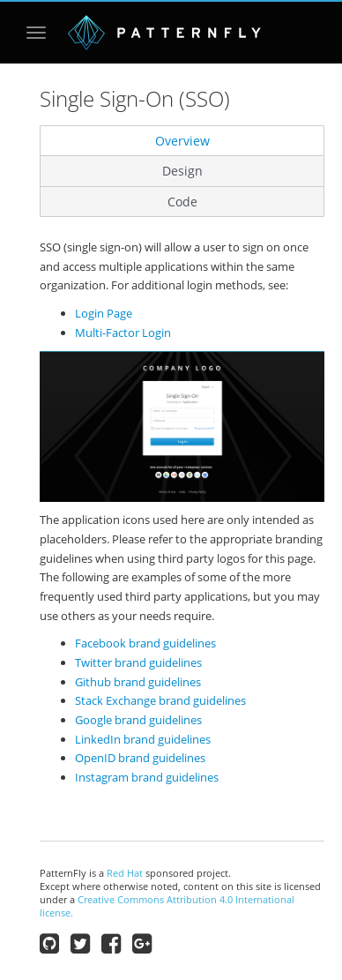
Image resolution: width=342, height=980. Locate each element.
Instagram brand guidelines (147, 777)
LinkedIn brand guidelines (143, 739)
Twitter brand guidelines (138, 662)
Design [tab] (182, 171)
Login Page (104, 313)
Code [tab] (182, 202)
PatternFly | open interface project (165, 33)
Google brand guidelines (138, 720)
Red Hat (125, 873)
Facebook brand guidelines (145, 643)
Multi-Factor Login (123, 333)
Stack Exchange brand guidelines (160, 700)
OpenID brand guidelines (140, 758)
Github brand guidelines (138, 682)
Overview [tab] (182, 141)
